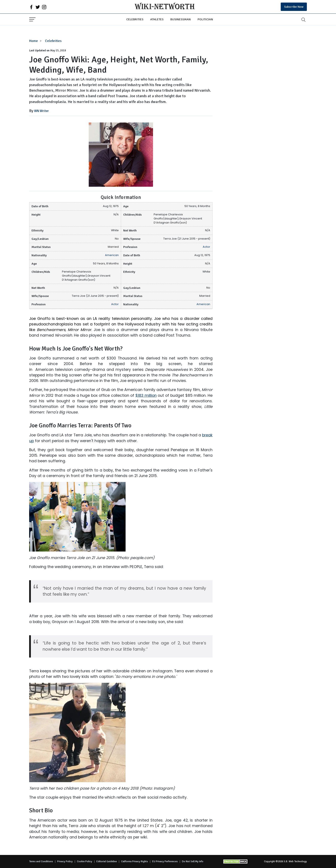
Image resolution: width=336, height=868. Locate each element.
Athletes (157, 19)
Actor (206, 247)
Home (34, 41)
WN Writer (41, 111)
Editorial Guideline (107, 861)
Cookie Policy (85, 861)
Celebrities (135, 19)
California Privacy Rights (134, 861)
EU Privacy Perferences (165, 861)
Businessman (181, 19)
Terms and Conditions (41, 861)
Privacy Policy (65, 861)
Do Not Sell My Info (193, 861)
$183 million (146, 395)
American (112, 255)
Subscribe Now (294, 7)
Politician (205, 19)
